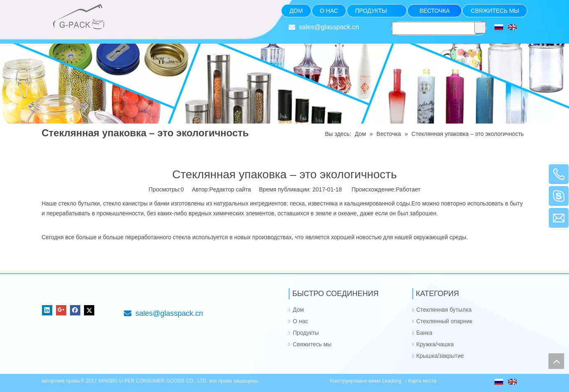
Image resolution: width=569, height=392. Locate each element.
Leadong (392, 381)
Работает (408, 189)
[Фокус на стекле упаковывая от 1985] (131, 11)
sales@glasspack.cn (329, 27)
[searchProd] (434, 28)
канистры (135, 203)
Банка (424, 333)
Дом (298, 310)
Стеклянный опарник (444, 321)
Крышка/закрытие (440, 356)
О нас (300, 321)
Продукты (306, 333)
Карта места (422, 381)
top (556, 361)
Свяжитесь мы (312, 344)
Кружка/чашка (435, 344)
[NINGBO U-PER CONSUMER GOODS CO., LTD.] (48, 295)
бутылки (89, 203)
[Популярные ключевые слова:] (480, 28)
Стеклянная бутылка (444, 310)
